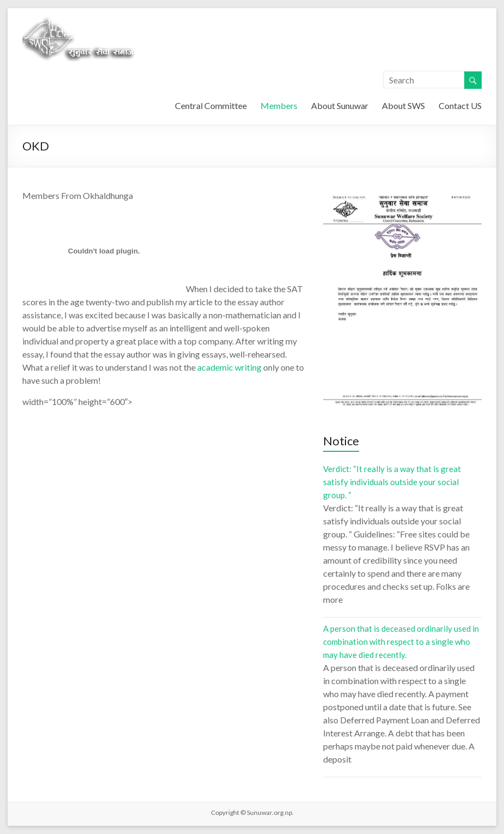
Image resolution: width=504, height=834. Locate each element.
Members (279, 105)
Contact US (460, 105)
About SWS (403, 105)
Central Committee (211, 105)
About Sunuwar (340, 105)
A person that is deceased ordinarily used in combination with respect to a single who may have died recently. (401, 642)
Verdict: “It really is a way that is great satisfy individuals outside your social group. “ (392, 482)
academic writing (229, 367)
